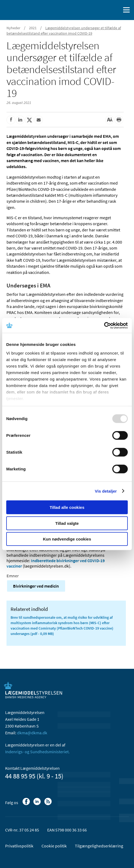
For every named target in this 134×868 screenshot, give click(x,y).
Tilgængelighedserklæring (99, 846)
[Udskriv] (119, 120)
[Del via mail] (39, 120)
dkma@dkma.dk (32, 733)
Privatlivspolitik (19, 846)
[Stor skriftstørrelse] (110, 120)
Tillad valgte (67, 523)
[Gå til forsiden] (27, 9)
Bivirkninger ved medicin (36, 586)
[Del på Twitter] (29, 120)
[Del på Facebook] (11, 120)
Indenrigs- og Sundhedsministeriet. (37, 752)
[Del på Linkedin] (20, 120)
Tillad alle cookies (67, 507)
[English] (103, 10)
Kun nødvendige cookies (67, 539)
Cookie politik (54, 846)
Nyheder (13, 28)
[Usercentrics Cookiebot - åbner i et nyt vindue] (104, 325)
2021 (33, 28)
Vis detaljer (106, 491)
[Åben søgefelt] (116, 10)
